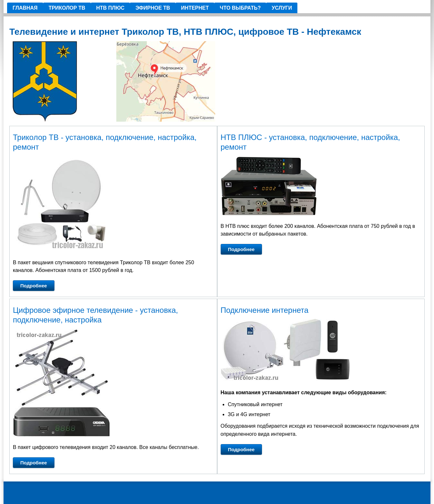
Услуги (282, 8)
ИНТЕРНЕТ (195, 8)
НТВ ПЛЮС (111, 8)
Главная (25, 8)
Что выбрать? (240, 8)
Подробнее (34, 286)
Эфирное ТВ (153, 8)
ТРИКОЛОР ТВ (67, 8)
